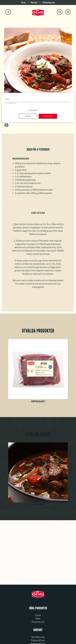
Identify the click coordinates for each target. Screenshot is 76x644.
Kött (38, 619)
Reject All (28, 116)
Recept (34, 2)
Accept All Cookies (48, 116)
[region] (38, 107)
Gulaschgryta (49, 2)
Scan (24, 2)
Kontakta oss (38, 637)
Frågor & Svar (38, 640)
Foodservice (38, 622)
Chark (38, 615)
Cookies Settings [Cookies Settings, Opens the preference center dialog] (33, 110)
